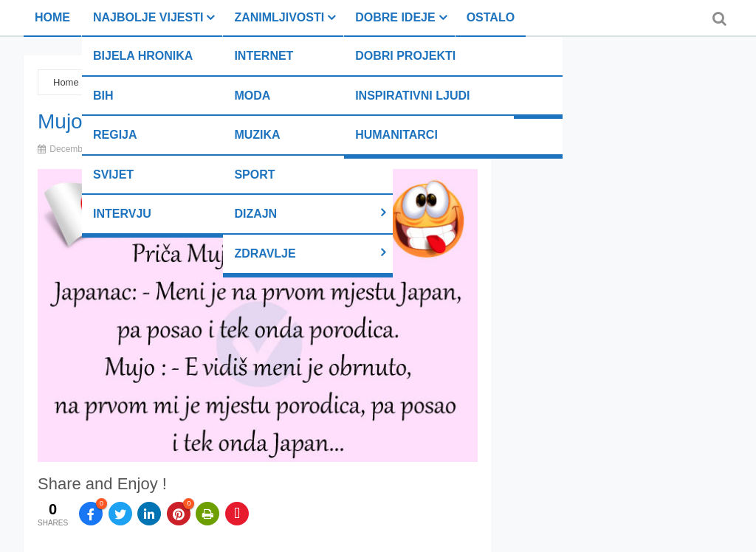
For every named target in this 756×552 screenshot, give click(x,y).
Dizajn (255, 214)
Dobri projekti (405, 56)
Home (52, 17)
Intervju (122, 214)
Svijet (113, 175)
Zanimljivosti (279, 17)
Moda (252, 96)
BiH (103, 96)
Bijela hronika (143, 56)
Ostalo (491, 17)
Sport (254, 175)
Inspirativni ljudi (412, 96)
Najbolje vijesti (148, 17)
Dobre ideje (395, 17)
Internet (264, 56)
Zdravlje (265, 253)
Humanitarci (396, 135)
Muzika (257, 135)
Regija (115, 135)
